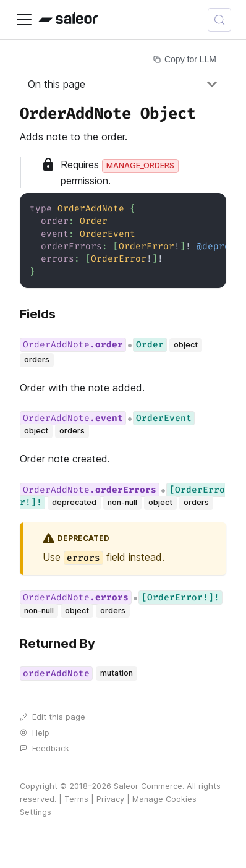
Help (35, 733)
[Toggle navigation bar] (24, 20)
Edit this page (53, 717)
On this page (57, 84)
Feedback (45, 748)
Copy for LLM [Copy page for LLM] (185, 59)
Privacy (110, 799)
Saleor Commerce (148, 786)
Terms (76, 799)
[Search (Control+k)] (219, 20)
